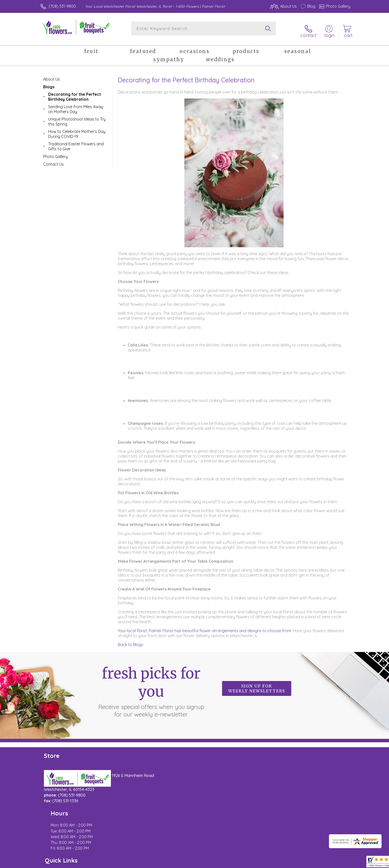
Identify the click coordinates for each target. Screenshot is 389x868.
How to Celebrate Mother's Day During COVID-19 (77, 130)
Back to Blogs (130, 641)
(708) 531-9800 (62, 6)
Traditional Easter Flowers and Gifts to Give (76, 142)
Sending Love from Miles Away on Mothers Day (76, 105)
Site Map (337, 863)
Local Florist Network (306, 863)
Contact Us (53, 160)
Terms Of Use (242, 863)
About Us (51, 75)
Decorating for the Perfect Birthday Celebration (75, 93)
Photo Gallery (55, 153)
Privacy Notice (271, 863)
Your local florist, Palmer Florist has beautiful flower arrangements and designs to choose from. (205, 627)
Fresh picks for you (151, 687)
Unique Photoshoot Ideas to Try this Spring (77, 118)
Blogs (49, 83)
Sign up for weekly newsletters (257, 684)
